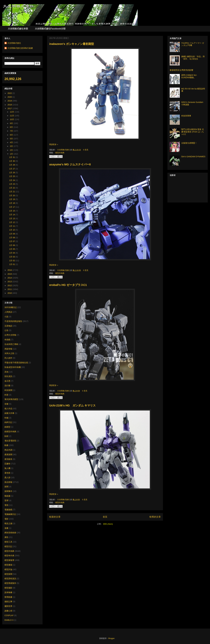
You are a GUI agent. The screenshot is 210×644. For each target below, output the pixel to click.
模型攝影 (8, 588)
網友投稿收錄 (10, 533)
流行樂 (7, 386)
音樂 (6, 404)
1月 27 (12, 169)
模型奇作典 (9, 556)
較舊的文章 (155, 517)
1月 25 (12, 176)
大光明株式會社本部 (18, 29)
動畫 (6, 445)
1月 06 (12, 245)
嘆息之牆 (8, 523)
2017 (10, 108)
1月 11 (12, 226)
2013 (10, 282)
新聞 (6, 487)
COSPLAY (9, 615)
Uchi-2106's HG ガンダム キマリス (72, 405)
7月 (12, 131)
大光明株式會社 (64, 150)
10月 (12, 119)
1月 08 (12, 238)
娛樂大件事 (9, 413)
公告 (6, 330)
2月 (12, 150)
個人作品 (8, 409)
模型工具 (8, 542)
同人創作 (8, 358)
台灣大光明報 (10, 335)
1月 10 (12, 230)
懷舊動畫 (8, 597)
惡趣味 (7, 464)
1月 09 (12, 234)
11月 (12, 116)
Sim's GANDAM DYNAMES (193, 157)
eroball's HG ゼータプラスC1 (68, 285)
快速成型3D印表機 (13, 367)
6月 (12, 135)
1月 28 (12, 165)
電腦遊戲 (8, 510)
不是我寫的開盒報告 (13, 321)
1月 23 (12, 184)
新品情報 (8, 482)
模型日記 (8, 546)
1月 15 (12, 211)
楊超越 (7, 496)
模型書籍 (8, 565)
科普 (6, 395)
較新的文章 (55, 517)
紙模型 (7, 427)
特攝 (6, 418)
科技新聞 (8, 390)
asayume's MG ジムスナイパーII (70, 164)
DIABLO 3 (9, 620)
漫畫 (6, 528)
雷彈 (6, 500)
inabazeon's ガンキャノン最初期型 (72, 44)
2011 (10, 289)
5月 (12, 139)
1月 (12, 154)
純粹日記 (8, 422)
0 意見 (86, 150)
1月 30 (12, 161)
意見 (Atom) (108, 524)
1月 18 (12, 203)
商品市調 (8, 450)
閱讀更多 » (54, 144)
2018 (10, 105)
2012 (10, 285)
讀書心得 (8, 611)
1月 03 (12, 257)
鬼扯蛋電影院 (10, 441)
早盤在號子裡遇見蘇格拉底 (16, 363)
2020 (10, 97)
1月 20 (12, 196)
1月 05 (12, 249)
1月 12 (12, 222)
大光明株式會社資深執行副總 (20, 48)
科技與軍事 (186, 116)
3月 (12, 146)
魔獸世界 (8, 606)
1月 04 (12, 253)
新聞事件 (8, 491)
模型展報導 (9, 560)
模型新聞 (8, 574)
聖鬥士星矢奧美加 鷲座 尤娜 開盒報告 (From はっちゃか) (193, 132)
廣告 (6, 537)
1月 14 (12, 215)
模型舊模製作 (10, 583)
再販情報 (8, 349)
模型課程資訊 (10, 579)
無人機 (7, 468)
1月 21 (12, 192)
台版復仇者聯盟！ (189, 143)
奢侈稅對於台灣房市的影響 (181, 70)
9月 (12, 123)
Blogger (111, 638)
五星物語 (8, 326)
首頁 (105, 517)
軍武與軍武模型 (11, 399)
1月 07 (12, 241)
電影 (6, 519)
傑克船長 (8, 459)
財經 (6, 436)
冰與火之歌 (9, 353)
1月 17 (12, 207)
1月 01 (12, 264)
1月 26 (12, 173)
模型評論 (8, 569)
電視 (6, 505)
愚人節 (7, 477)
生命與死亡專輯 (11, 344)
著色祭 (7, 473)
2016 (10, 270)
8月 (12, 127)
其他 (6, 372)
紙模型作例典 (10, 432)
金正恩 (7, 381)
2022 (10, 93)
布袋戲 (7, 340)
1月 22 (12, 188)
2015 (10, 274)
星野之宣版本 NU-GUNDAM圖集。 (189, 76)
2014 (10, 278)
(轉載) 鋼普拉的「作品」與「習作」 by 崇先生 (193, 58)
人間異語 (8, 312)
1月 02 (12, 261)
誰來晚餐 (8, 592)
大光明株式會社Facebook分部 (50, 29)
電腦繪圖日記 (10, 514)
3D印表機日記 (11, 307)
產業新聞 (8, 455)
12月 (12, 112)
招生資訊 (8, 376)
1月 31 (12, 157)
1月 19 (12, 199)
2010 (10, 293)
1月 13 (12, 218)
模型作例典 (60, 153)
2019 (10, 101)
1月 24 (12, 180)
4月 (12, 142)
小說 (6, 317)
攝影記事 (8, 602)
